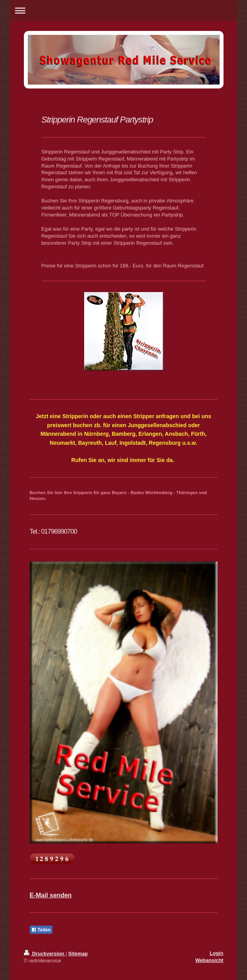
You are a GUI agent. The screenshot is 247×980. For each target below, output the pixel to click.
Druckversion (45, 954)
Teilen (41, 930)
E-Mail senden (51, 895)
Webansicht (209, 960)
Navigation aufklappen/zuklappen (123, 10)
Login (217, 953)
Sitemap (78, 954)
